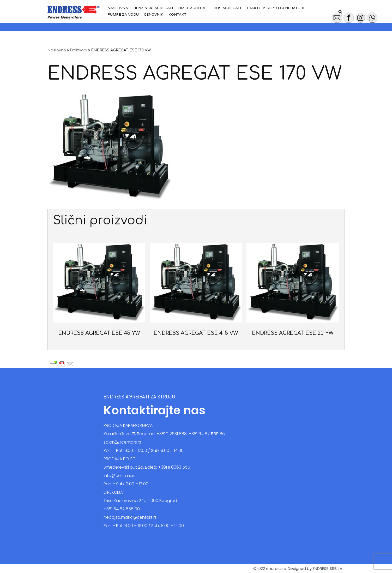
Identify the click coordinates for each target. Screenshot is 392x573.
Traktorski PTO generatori (275, 8)
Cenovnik (154, 15)
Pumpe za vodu (123, 15)
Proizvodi (79, 50)
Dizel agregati (193, 8)
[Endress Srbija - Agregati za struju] (74, 12)
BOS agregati (227, 8)
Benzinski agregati (153, 8)
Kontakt (178, 15)
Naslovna (118, 8)
